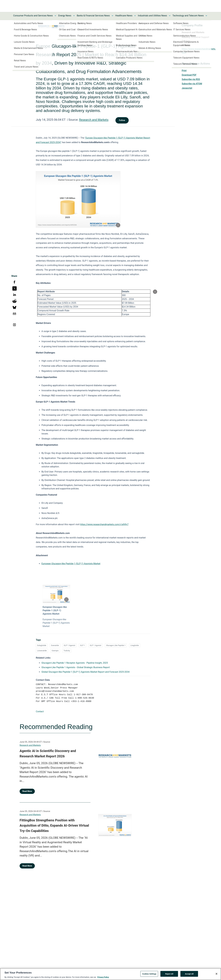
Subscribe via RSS (191, 79)
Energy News (65, 16)
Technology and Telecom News (188, 16)
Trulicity (67, 651)
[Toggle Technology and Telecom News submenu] (206, 16)
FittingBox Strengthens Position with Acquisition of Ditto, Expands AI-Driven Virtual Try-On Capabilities (54, 826)
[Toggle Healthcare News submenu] (135, 16)
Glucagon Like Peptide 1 (116, 645)
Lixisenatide (42, 651)
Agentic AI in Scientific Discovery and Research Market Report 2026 (48, 754)
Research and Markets (94, 120)
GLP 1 (82, 645)
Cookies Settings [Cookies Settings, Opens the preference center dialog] (149, 974)
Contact (40, 711)
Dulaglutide (42, 645)
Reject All (169, 974)
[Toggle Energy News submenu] (74, 16)
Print (184, 71)
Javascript (187, 88)
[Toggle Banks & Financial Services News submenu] (112, 16)
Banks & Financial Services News (93, 16)
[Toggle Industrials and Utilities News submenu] (170, 16)
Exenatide (55, 645)
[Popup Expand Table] (155, 292)
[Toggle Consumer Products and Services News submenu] (55, 16)
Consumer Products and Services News (33, 16)
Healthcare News (124, 16)
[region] (111, 974)
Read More (27, 791)
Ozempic (55, 651)
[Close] (216, 974)
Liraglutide (135, 645)
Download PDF (189, 75)
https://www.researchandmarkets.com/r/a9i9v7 (104, 524)
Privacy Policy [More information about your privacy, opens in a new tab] (103, 977)
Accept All (189, 974)
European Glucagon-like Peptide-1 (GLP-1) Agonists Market (71, 564)
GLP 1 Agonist (70, 645)
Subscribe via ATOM (192, 84)
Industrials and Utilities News (152, 16)
